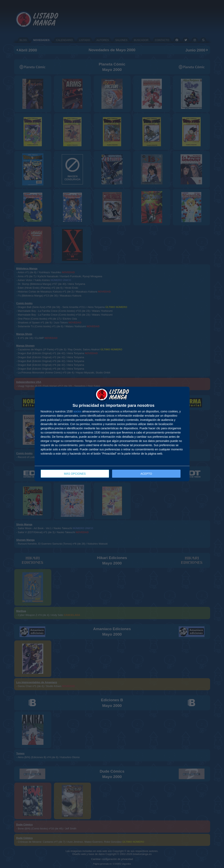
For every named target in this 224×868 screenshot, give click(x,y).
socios (77, 411)
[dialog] (112, 434)
